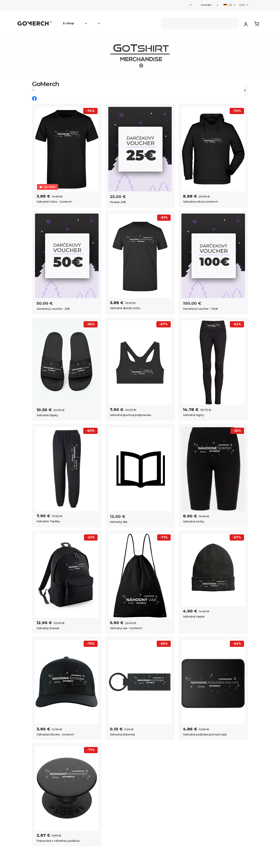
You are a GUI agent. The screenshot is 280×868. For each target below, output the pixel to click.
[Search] (200, 23)
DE (228, 5)
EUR (242, 5)
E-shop (69, 23)
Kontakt (206, 5)
